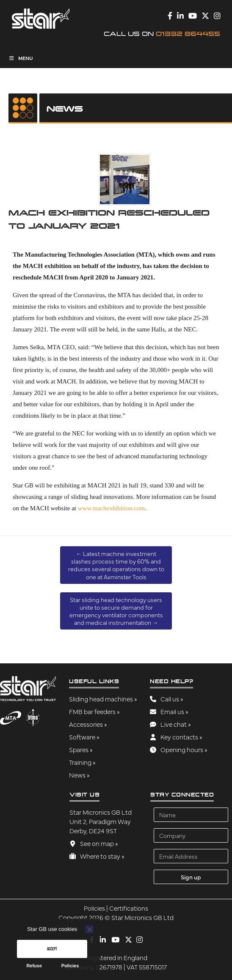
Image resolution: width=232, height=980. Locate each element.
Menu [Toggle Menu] (21, 58)
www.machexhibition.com (111, 508)
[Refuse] (89, 929)
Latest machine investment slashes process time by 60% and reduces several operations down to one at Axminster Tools (116, 565)
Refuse (34, 966)
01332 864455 (188, 34)
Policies (70, 966)
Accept (52, 949)
